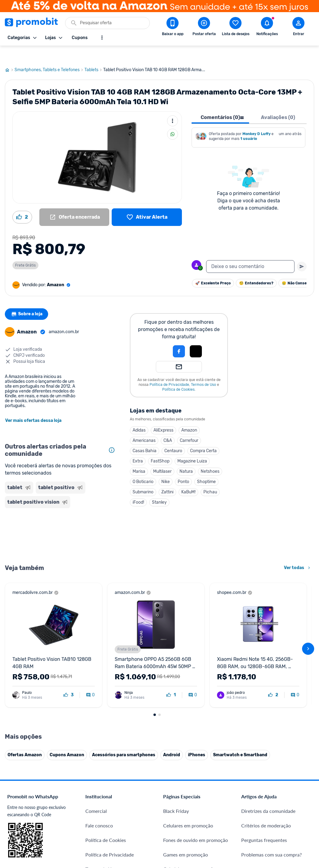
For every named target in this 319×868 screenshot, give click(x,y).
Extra (138, 447)
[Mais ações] (173, 106)
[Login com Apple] (196, 337)
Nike (166, 467)
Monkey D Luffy (257, 119)
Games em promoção (186, 840)
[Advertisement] (61, 521)
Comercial (96, 796)
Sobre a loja (28, 300)
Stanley (159, 488)
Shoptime (206, 467)
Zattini (167, 477)
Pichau (210, 477)
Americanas (144, 426)
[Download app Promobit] (173, 28)
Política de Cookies (178, 375)
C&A (168, 426)
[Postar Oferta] (204, 28)
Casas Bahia (145, 436)
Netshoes (210, 457)
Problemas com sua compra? (271, 840)
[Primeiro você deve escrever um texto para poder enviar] (302, 252)
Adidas (139, 416)
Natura (186, 457)
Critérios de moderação (266, 811)
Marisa (139, 457)
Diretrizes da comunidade (268, 796)
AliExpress (163, 416)
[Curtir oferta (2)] (22, 203)
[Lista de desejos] (147, 203)
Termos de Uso (204, 370)
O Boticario (143, 467)
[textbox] (250, 252)
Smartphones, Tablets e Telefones (49, 55)
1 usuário (249, 124)
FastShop (160, 447)
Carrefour (189, 426)
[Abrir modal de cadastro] (298, 28)
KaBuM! (188, 477)
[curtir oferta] (69, 681)
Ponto (183, 467)
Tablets (94, 55)
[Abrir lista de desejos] (235, 28)
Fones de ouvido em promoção (196, 825)
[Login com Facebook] (179, 337)
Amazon (189, 416)
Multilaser (162, 457)
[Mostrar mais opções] (102, 38)
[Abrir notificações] (267, 28)
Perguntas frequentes (264, 825)
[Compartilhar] (173, 120)
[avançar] (308, 634)
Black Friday (176, 796)
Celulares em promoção (188, 811)
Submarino (143, 477)
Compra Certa (203, 436)
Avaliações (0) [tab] (278, 103)
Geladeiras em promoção (189, 855)
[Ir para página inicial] (10, 55)
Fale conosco (99, 811)
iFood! (138, 488)
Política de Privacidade (169, 370)
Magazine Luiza (192, 447)
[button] (158, 337)
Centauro (173, 436)
